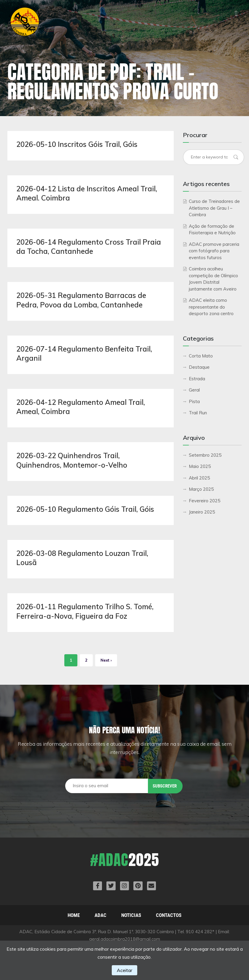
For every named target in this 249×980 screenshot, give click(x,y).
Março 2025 (201, 489)
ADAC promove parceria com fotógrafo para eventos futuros (214, 251)
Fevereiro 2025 (205, 501)
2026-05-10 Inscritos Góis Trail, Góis (77, 144)
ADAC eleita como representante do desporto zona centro (211, 307)
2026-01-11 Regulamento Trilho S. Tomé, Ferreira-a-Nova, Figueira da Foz (85, 611)
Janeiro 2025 (202, 512)
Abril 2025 (199, 478)
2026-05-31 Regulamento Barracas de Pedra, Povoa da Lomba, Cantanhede (81, 300)
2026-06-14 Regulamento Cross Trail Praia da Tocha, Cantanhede (89, 247)
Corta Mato (201, 356)
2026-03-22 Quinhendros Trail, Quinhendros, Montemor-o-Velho (72, 460)
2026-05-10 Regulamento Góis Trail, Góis (85, 509)
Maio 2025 (200, 466)
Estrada (197, 379)
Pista (194, 401)
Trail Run (198, 413)
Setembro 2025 (205, 455)
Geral (194, 390)
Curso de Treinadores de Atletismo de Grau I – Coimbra (214, 208)
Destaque (199, 367)
